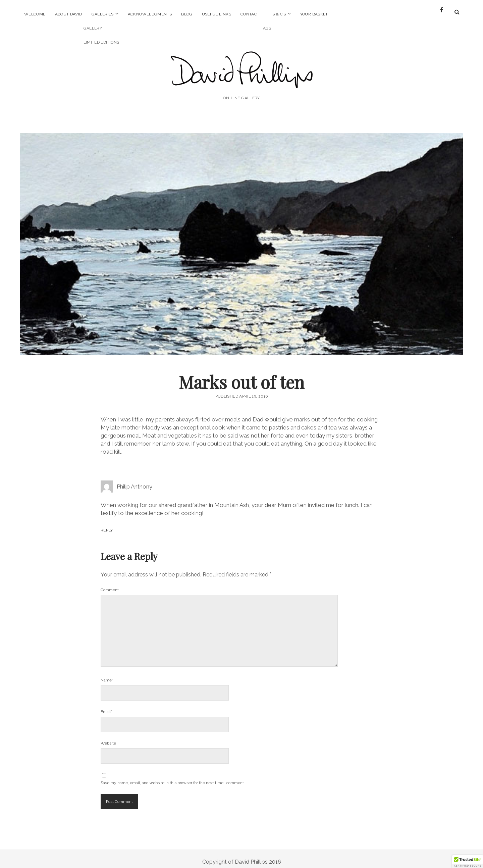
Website (108, 737)
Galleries (103, 14)
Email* (106, 706)
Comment (110, 584)
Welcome (35, 14)
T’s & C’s (277, 14)
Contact (250, 14)
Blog (187, 14)
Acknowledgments (150, 14)
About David (69, 14)
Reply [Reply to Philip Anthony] (107, 524)
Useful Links (217, 14)
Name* (107, 674)
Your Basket (314, 14)
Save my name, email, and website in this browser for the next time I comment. (173, 777)
